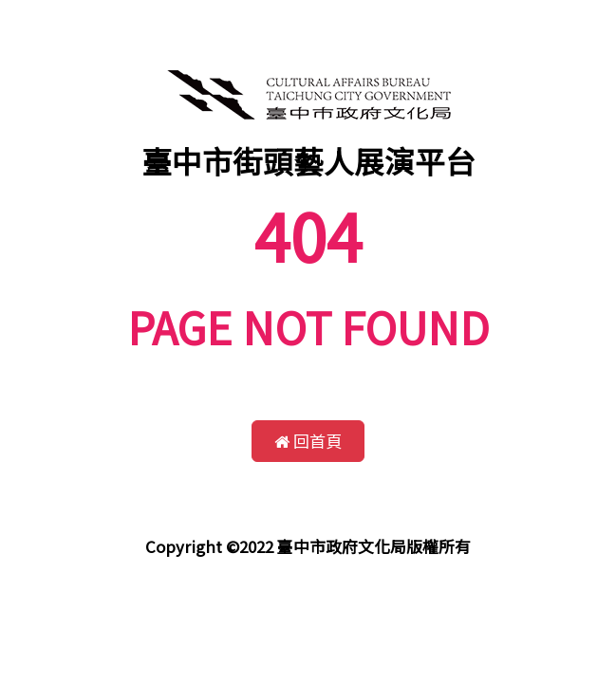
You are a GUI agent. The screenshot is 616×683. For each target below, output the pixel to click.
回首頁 (308, 441)
